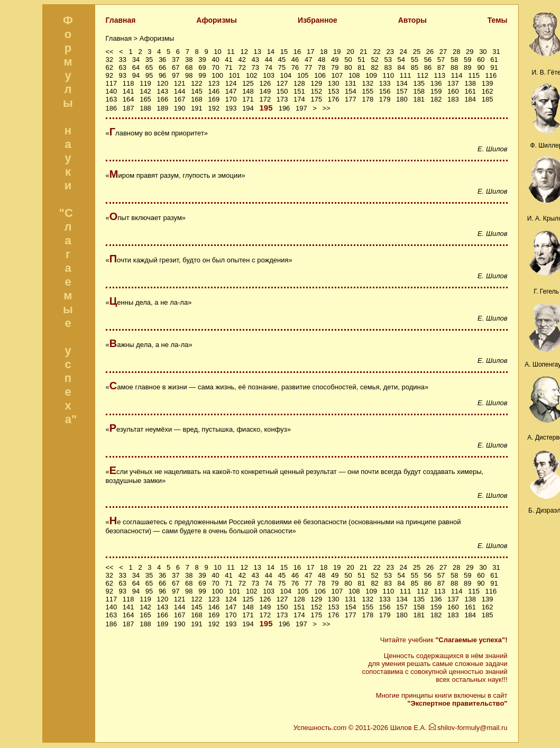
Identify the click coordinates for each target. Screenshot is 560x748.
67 (176, 67)
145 (197, 91)
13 (258, 52)
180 (402, 99)
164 (128, 99)
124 (231, 83)
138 (470, 83)
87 (441, 67)
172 (265, 99)
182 (436, 99)
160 (453, 91)
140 (112, 91)
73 (255, 67)
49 (335, 60)
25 (417, 52)
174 (299, 99)
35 (149, 60)
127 (282, 83)
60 (481, 60)
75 (282, 67)
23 (390, 52)
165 (145, 99)
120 (162, 83)
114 (457, 75)
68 (189, 67)
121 (180, 83)
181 (419, 99)
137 (453, 83)
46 (295, 60)
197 (301, 108)
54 (401, 60)
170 (231, 99)
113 (440, 75)
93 (123, 75)
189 (162, 108)
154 (351, 91)
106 (320, 75)
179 (385, 99)
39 (202, 60)
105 (303, 75)
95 (149, 75)
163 (112, 99)
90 (481, 67)
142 (145, 91)
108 (354, 75)
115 (474, 75)
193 (231, 108)
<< (110, 52)
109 (371, 75)
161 (470, 91)
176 (334, 99)
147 (231, 91)
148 (248, 91)
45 (282, 60)
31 (496, 52)
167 (180, 99)
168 (197, 99)
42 (242, 60)
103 (269, 75)
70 (215, 67)
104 (286, 75)
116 (491, 75)
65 (149, 67)
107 (337, 75)
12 (244, 52)
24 (403, 52)
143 (162, 91)
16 (297, 52)
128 (299, 83)
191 (197, 108)
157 (402, 91)
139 (488, 83)
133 (385, 83)
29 (470, 52)
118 (128, 83)
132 (368, 83)
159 (436, 91)
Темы (498, 20)
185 (488, 99)
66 (162, 67)
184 (470, 99)
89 (467, 67)
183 (453, 99)
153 (334, 91)
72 (242, 67)
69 (202, 67)
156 (385, 91)
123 (214, 83)
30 (483, 52)
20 (350, 52)
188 (145, 108)
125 (248, 83)
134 (402, 83)
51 (361, 60)
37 (176, 60)
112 (423, 75)
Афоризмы (217, 20)
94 (136, 75)
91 (494, 67)
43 (255, 60)
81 (361, 67)
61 (494, 60)
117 (112, 83)
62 (109, 67)
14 (271, 52)
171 (248, 99)
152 (316, 91)
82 (374, 67)
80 (348, 67)
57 (441, 60)
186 (112, 108)
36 (162, 60)
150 (282, 91)
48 (322, 60)
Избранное (318, 20)
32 (109, 60)
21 (363, 52)
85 (415, 67)
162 (488, 91)
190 (180, 108)
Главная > (123, 38)
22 (377, 52)
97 (176, 75)
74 (269, 67)
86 (428, 67)
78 (322, 67)
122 (197, 83)
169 (214, 99)
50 (348, 60)
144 (180, 91)
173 (282, 99)
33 (123, 60)
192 (214, 108)
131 (351, 83)
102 (252, 75)
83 (388, 67)
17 (310, 52)
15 (284, 52)
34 (136, 60)
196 (284, 108)
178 (368, 99)
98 (189, 75)
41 (228, 60)
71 (228, 67)
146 (214, 91)
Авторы (412, 20)
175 (316, 99)
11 (231, 52)
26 (430, 52)
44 (269, 60)
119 (145, 83)
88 (454, 67)
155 (368, 91)
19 (337, 52)
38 (189, 60)
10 (217, 52)
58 (454, 60)
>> (327, 108)
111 (406, 75)
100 (217, 75)
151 (299, 91)
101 (235, 75)
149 (265, 91)
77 (308, 67)
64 (136, 67)
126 (265, 83)
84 (401, 67)
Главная (121, 20)
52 (374, 60)
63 (123, 67)
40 (215, 60)
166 (162, 99)
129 (316, 83)
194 (248, 108)
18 (324, 52)
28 (456, 52)
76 (295, 67)
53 (388, 60)
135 (419, 83)
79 (335, 67)
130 (334, 83)
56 (428, 60)
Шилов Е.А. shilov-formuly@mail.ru (449, 728)
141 (128, 91)
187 (128, 108)
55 (415, 60)
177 (351, 99)
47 (308, 60)
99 (202, 75)
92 (109, 75)
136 (436, 83)
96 (162, 75)
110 (389, 75)
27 (443, 52)
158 (419, 91)
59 (467, 60)
